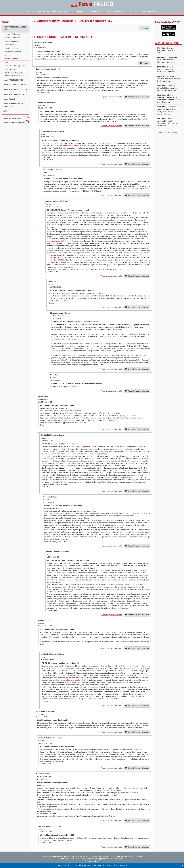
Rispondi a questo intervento (111, 97)
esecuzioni (15, 90)
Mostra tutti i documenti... (169, 132)
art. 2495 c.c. (134, 477)
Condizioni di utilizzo (92, 861)
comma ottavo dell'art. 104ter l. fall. (60, 592)
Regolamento (43, 12)
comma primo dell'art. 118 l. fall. (86, 447)
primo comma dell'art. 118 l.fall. (62, 241)
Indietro (144, 28)
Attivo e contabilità (11, 41)
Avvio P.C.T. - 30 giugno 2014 (15, 66)
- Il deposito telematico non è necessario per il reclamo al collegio (168, 79)
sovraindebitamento (15, 85)
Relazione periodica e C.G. (14, 52)
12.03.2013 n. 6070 (139, 668)
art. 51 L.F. (45, 639)
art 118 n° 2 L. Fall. (128, 513)
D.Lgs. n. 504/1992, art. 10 (59, 301)
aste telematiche (15, 94)
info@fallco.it (69, 859)
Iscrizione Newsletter (125, 12)
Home (31, 12)
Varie (7, 62)
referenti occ (12, 118)
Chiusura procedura (12, 59)
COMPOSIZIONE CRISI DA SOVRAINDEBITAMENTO (14, 74)
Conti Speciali (10, 45)
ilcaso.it (107, 12)
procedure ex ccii (15, 80)
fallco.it (57, 12)
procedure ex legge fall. (15, 28)
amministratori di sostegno (15, 105)
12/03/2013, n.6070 (124, 229)
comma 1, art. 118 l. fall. (134, 585)
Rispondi (144, 63)
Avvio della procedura (12, 38)
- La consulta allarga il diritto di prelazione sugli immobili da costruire (167, 88)
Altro (15, 111)
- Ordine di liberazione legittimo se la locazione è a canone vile (166, 69)
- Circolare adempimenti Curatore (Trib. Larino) (167, 50)
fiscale (15, 99)
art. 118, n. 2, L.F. (109, 296)
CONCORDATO (10, 69)
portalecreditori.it (74, 12)
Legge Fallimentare (147, 12)
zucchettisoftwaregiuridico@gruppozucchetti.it (97, 859)
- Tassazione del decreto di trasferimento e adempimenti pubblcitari (167, 60)
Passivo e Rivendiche (12, 48)
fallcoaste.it (93, 12)
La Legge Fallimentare (13, 34)
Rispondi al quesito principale (137, 97)
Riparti (7, 55)
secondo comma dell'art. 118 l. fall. (75, 563)
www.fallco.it (120, 859)
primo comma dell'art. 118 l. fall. (70, 146)
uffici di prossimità (15, 123)
